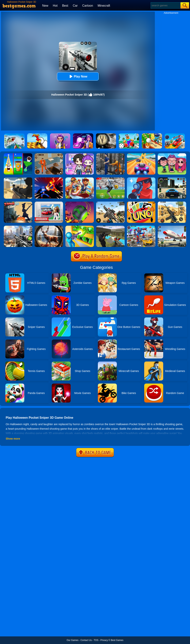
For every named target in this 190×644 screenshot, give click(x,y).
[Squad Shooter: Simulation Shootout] (110, 203)
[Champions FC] (110, 179)
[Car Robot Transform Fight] (141, 227)
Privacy (104, 640)
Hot (55, 6)
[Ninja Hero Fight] (49, 179)
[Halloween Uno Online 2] (141, 203)
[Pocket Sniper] (141, 179)
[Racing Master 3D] (141, 155)
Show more (13, 439)
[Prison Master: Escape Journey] (49, 155)
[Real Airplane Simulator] (172, 227)
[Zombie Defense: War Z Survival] (80, 227)
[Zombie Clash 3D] (18, 203)
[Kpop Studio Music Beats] (172, 155)
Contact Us (86, 640)
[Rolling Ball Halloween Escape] (80, 203)
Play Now (78, 76)
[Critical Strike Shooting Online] (172, 203)
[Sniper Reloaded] (18, 179)
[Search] (165, 5)
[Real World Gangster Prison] (110, 155)
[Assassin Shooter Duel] (18, 227)
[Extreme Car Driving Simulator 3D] (172, 179)
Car (75, 6)
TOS (96, 640)
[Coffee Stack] (18, 155)
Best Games (117, 640)
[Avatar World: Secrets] (80, 155)
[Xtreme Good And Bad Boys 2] (110, 227)
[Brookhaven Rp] (49, 203)
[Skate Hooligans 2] (80, 179)
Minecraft (104, 6)
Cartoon (88, 6)
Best (65, 6)
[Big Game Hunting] (49, 227)
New (45, 6)
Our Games (73, 640)
